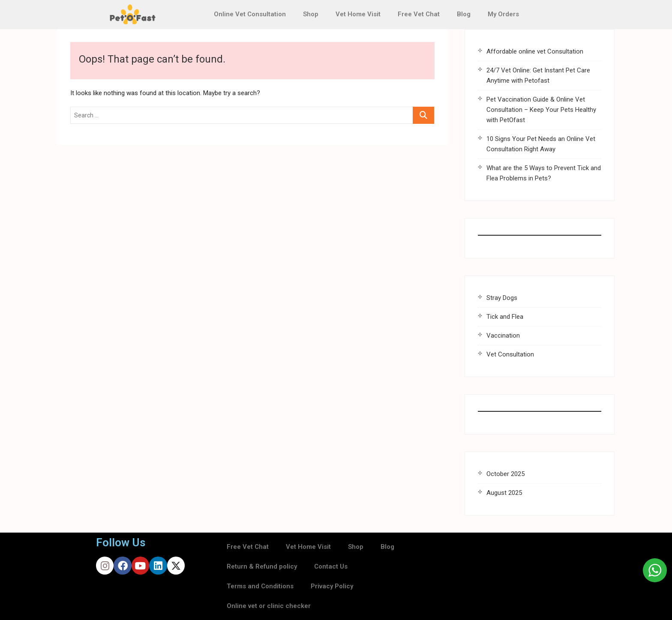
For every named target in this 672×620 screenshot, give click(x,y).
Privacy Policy (332, 586)
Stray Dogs (502, 298)
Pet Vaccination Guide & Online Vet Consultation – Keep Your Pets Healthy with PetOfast (541, 110)
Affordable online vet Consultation (535, 51)
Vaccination (503, 335)
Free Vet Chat (419, 14)
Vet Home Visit (358, 14)
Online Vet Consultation (250, 14)
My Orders (503, 14)
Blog (464, 14)
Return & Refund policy (262, 566)
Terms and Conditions (260, 586)
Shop (311, 14)
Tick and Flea (505, 317)
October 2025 (505, 474)
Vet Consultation (510, 354)
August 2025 (504, 493)
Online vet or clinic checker (269, 606)
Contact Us (331, 566)
